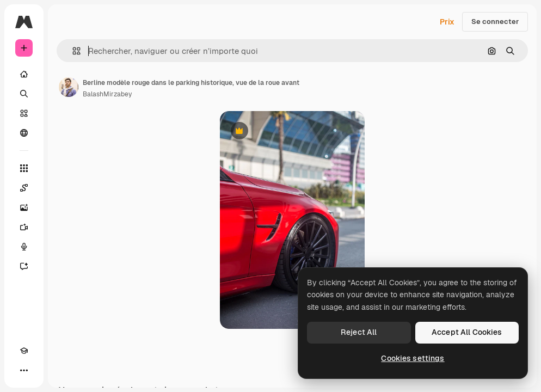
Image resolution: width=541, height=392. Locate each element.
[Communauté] (24, 133)
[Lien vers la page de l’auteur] (69, 87)
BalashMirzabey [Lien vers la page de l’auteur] (107, 94)
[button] (72, 51)
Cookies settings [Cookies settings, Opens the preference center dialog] (413, 358)
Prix (447, 22)
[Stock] (24, 113)
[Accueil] (24, 74)
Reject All (359, 332)
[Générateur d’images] (24, 207)
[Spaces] (24, 188)
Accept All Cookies (467, 332)
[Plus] (24, 370)
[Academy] (24, 351)
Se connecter (495, 22)
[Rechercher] (24, 94)
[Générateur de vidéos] (24, 227)
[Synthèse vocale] (24, 247)
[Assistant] (24, 266)
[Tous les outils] (24, 168)
